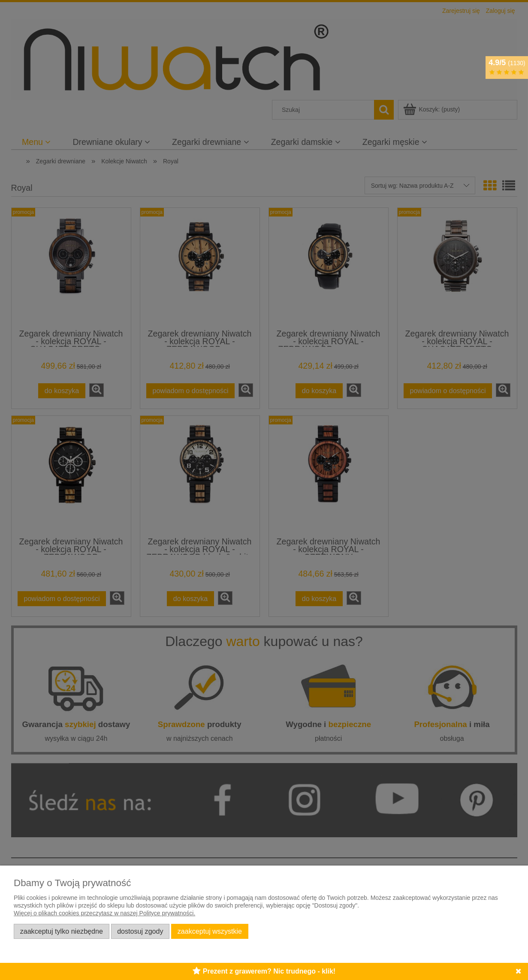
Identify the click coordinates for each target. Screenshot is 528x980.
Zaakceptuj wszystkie (210, 931)
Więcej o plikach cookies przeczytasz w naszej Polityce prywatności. (104, 913)
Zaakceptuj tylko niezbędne (62, 931)
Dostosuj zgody (140, 931)
